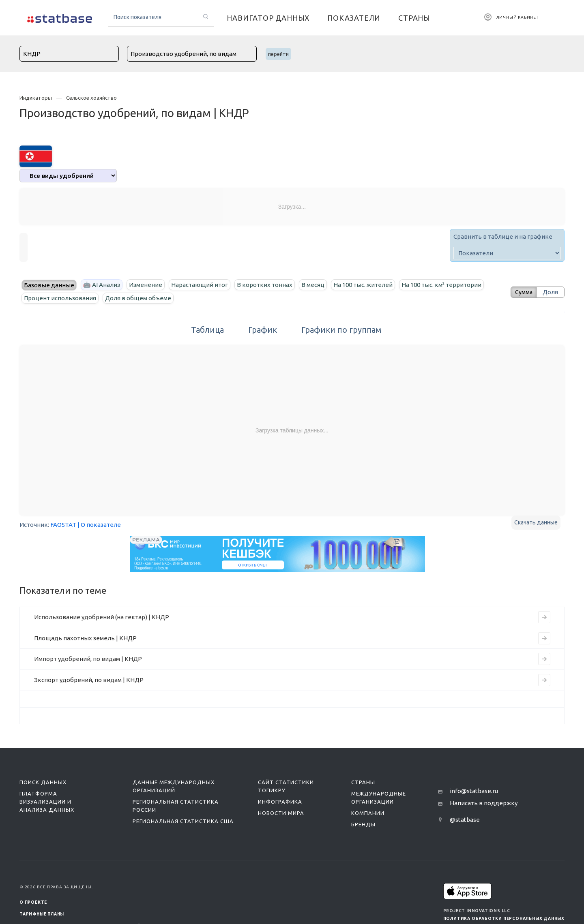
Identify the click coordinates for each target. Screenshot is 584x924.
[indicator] (507, 253)
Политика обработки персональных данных (504, 919)
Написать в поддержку (484, 803)
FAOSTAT (63, 525)
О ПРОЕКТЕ (33, 902)
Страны (363, 782)
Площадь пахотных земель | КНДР (85, 638)
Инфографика (280, 802)
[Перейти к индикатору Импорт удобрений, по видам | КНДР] (544, 659)
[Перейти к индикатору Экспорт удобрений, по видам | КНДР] (544, 680)
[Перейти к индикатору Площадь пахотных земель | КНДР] (544, 638)
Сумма (521, 292)
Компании (368, 813)
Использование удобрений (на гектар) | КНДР (102, 617)
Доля (550, 292)
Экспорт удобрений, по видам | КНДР (89, 680)
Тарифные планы (42, 914)
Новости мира (281, 813)
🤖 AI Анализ (102, 285)
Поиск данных (43, 782)
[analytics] (68, 176)
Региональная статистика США (183, 821)
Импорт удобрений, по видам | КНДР (88, 659)
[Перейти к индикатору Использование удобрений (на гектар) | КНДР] (544, 617)
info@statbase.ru (474, 791)
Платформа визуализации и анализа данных (47, 802)
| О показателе (99, 525)
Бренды (363, 824)
